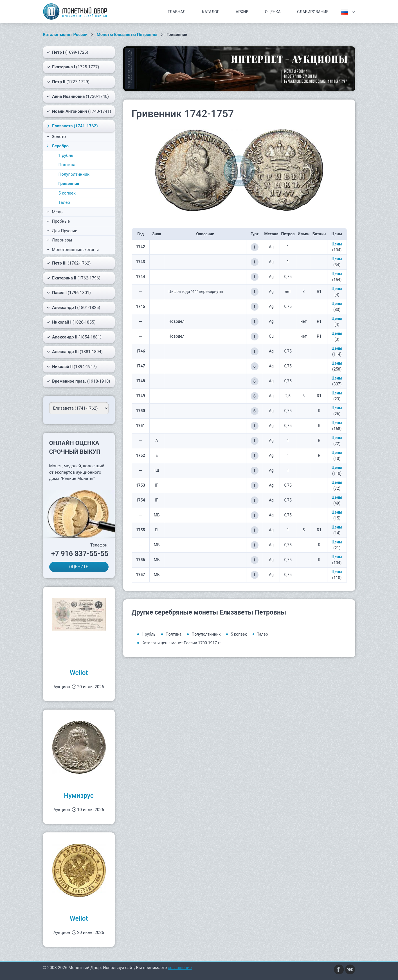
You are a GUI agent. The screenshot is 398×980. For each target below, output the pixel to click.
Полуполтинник (74, 174)
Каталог (211, 12)
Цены (337, 244)
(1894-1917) (72, 367)
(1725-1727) (73, 67)
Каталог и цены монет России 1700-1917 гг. (182, 643)
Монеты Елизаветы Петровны (127, 35)
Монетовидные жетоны (73, 250)
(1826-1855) (71, 322)
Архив (242, 12)
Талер (64, 202)
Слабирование (313, 12)
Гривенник (69, 184)
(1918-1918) (78, 381)
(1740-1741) (79, 111)
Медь (55, 212)
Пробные (58, 221)
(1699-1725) (67, 52)
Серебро (57, 146)
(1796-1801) (69, 293)
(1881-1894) (75, 352)
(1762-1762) (69, 263)
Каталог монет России (65, 35)
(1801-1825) (73, 308)
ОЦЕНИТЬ (79, 567)
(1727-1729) (68, 82)
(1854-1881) (74, 337)
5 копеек (67, 193)
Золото (56, 137)
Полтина (67, 165)
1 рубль (66, 155)
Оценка (273, 12)
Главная (176, 12)
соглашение (180, 968)
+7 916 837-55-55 (80, 554)
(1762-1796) (73, 278)
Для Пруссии (62, 231)
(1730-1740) (78, 96)
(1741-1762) (71, 126)
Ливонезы (59, 240)
